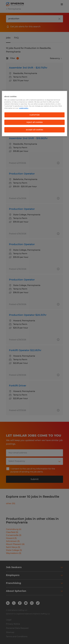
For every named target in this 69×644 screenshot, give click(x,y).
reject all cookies (34, 122)
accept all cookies (34, 130)
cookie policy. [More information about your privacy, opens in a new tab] (24, 108)
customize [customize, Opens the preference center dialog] (35, 115)
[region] (34, 114)
